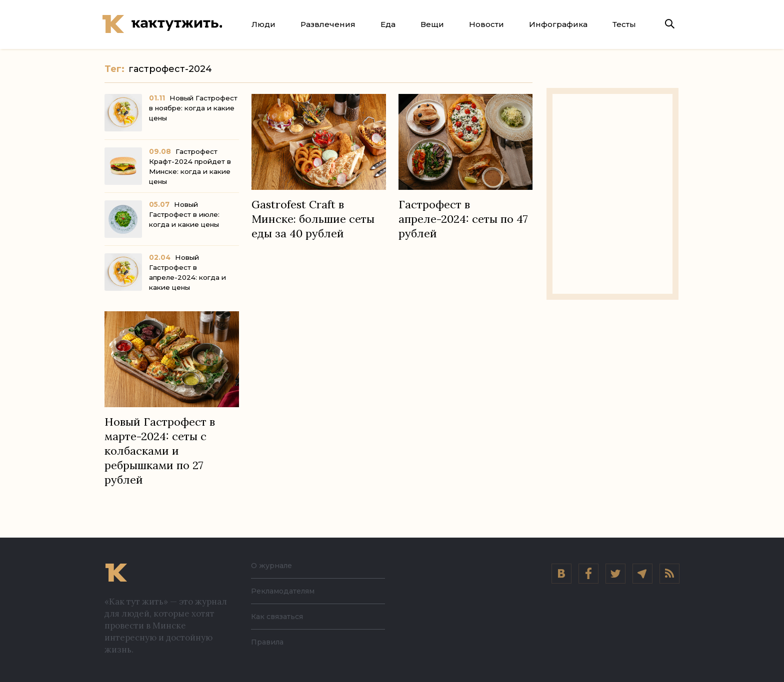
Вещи (432, 24)
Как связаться (280, 616)
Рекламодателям (288, 591)
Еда (388, 24)
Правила (269, 642)
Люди (263, 24)
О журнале (274, 565)
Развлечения (328, 24)
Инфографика (558, 24)
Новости (486, 24)
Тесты (624, 24)
